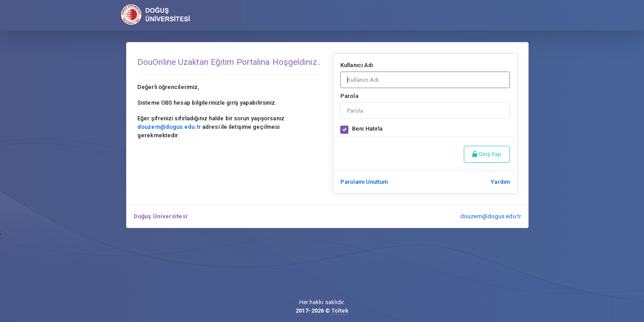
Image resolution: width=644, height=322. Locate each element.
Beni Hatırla (367, 129)
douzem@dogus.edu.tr (491, 216)
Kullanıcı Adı (357, 65)
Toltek (340, 311)
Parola (349, 96)
